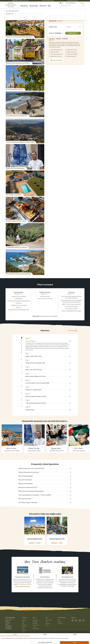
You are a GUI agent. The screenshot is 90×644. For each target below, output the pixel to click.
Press (59, 620)
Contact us (82, 3)
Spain (23, 632)
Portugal (24, 630)
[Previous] (1, 439)
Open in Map (8, 627)
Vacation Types (34, 6)
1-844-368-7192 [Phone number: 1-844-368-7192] (71, 3)
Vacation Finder (49, 620)
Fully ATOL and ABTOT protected (48, 1)
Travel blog (60, 623)
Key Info (59, 39)
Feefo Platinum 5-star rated (20, 1)
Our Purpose (35, 620)
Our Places (35, 623)
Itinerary (65, 39)
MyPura (47, 625)
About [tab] (75, 634)
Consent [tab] (15, 634)
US (62, 3)
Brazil (23, 622)
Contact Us (48, 623)
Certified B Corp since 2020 (73, 1)
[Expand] (70, 341)
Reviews (60, 622)
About (49, 6)
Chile (23, 623)
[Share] (66, 18)
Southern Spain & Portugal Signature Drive (19, 10)
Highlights (52, 39)
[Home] (11, 5)
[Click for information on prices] (63, 33)
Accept (74, 643)
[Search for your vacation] (72, 6)
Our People (35, 622)
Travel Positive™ (36, 625)
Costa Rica (24, 625)
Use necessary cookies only (45, 643)
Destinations (24, 6)
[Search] (83, 5)
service (28, 579)
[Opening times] (76, 3)
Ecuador (24, 627)
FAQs (46, 622)
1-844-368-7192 (9, 629)
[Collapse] (70, 356)
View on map (71, 330)
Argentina (24, 620)
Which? (40, 584)
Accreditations (36, 629)
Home (7, 10)
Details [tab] (45, 634)
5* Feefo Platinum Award (25, 584)
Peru (23, 629)
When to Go (43, 6)
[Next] (89, 439)
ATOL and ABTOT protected (22, 587)
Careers (34, 627)
